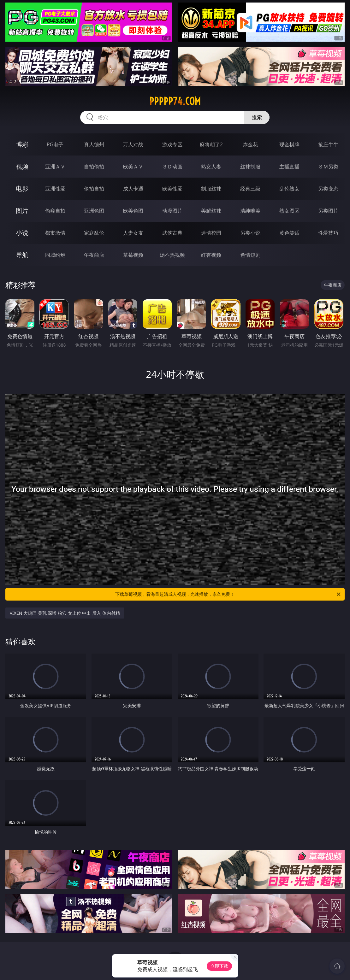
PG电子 (55, 144)
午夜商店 (94, 255)
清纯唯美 (250, 211)
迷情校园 (211, 233)
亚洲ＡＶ (55, 167)
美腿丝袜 (211, 211)
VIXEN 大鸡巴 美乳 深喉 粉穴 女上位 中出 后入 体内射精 (65, 613)
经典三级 (250, 189)
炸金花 (250, 144)
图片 (22, 211)
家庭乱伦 (94, 233)
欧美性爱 (172, 189)
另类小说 (250, 233)
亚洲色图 (94, 211)
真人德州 (94, 144)
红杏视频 (211, 255)
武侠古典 (172, 233)
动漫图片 (172, 211)
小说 (22, 233)
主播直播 (289, 167)
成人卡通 (133, 189)
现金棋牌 (289, 144)
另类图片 (328, 211)
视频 (22, 166)
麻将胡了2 (211, 144)
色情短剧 (250, 255)
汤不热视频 (172, 255)
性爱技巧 (328, 233)
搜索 (257, 117)
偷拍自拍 (94, 189)
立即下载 (219, 966)
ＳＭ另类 (328, 167)
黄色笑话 (289, 233)
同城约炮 (55, 255)
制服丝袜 (211, 189)
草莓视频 (133, 255)
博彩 (22, 144)
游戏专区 (172, 144)
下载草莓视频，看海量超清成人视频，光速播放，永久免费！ (228, 594)
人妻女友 (133, 233)
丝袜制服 (250, 167)
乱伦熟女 (289, 189)
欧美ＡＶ (133, 167)
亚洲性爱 (55, 189)
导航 (22, 255)
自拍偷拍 (94, 167)
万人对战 (133, 144)
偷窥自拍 (55, 211)
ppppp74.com (175, 101)
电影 (22, 188)
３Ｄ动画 (172, 167)
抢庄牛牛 (328, 144)
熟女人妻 (211, 167)
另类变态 (328, 189)
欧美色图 (133, 211)
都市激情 (55, 233)
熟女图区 (289, 211)
